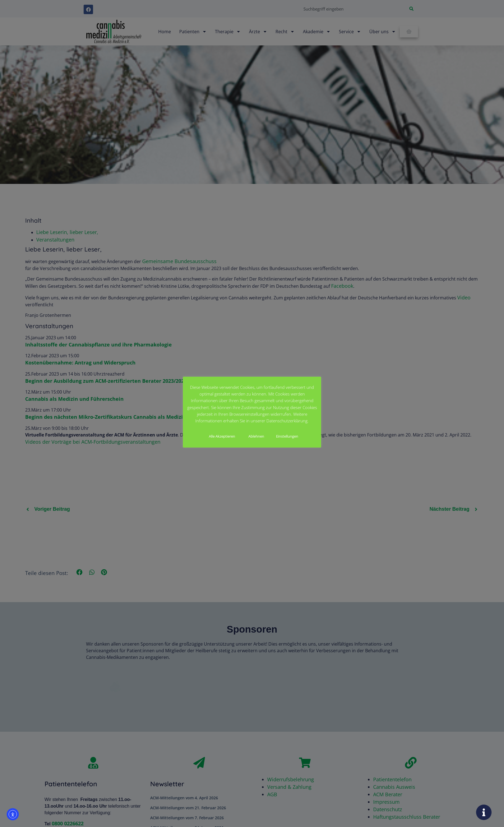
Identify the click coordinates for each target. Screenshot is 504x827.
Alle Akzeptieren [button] (222, 436)
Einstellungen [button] (287, 436)
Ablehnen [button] (256, 436)
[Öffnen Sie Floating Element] (484, 812)
